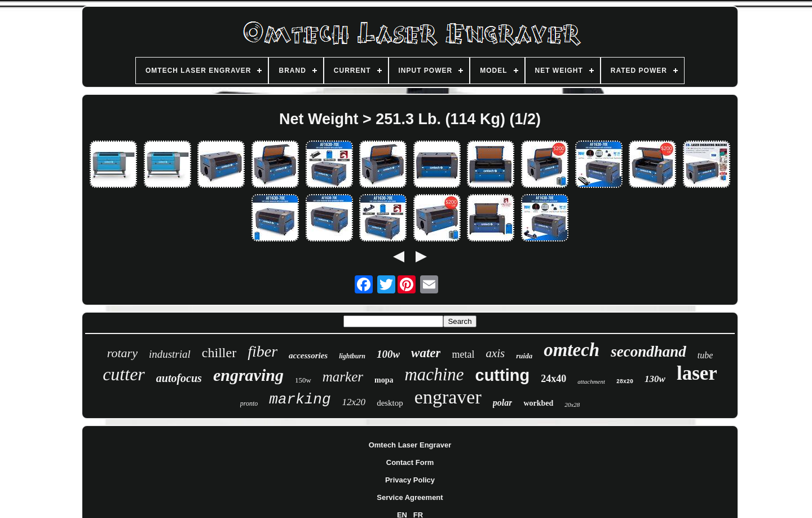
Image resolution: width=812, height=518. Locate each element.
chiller (219, 353)
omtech (572, 350)
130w (655, 379)
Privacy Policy (410, 480)
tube (705, 355)
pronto (249, 403)
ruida (524, 356)
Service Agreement (410, 497)
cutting (503, 375)
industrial (170, 354)
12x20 (354, 402)
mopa (384, 380)
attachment (591, 381)
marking (300, 400)
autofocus (179, 378)
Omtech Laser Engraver (410, 445)
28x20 (625, 382)
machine (434, 374)
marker (343, 377)
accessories (308, 355)
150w (303, 380)
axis (495, 353)
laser (697, 373)
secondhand (648, 352)
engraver (448, 397)
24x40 (553, 379)
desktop (390, 403)
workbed (538, 403)
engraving (248, 375)
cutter (124, 374)
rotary (122, 353)
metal (463, 354)
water (426, 353)
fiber (262, 351)
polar (503, 403)
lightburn (352, 356)
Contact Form (410, 462)
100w (388, 354)
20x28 (572, 405)
